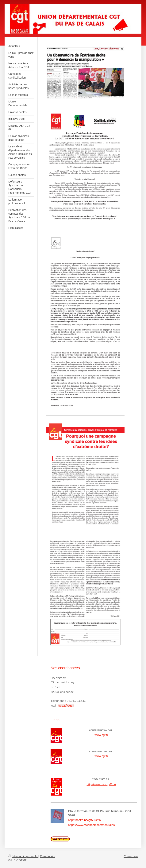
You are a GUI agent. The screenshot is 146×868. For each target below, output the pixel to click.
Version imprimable (23, 856)
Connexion (131, 856)
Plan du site (48, 856)
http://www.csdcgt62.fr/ (101, 784)
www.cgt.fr (101, 735)
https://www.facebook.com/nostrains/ (92, 825)
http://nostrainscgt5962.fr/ (85, 820)
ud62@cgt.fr (66, 705)
